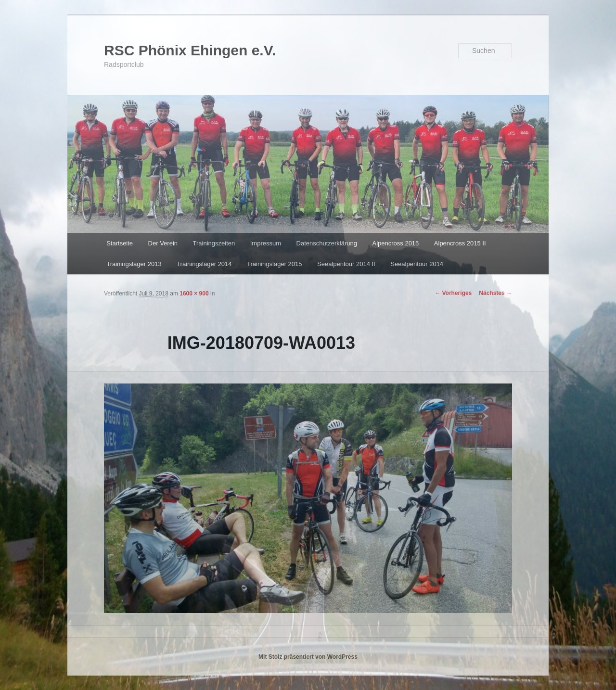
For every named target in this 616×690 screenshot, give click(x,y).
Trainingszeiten (214, 243)
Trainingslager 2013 (134, 264)
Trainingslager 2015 (274, 264)
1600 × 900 (194, 294)
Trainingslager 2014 (204, 264)
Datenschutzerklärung (327, 243)
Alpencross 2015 (395, 243)
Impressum (266, 243)
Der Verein (163, 243)
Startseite (120, 243)
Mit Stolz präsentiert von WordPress (308, 657)
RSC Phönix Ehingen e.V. (190, 50)
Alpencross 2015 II (460, 243)
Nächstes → (495, 293)
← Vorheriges (453, 293)
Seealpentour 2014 (417, 264)
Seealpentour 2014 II (346, 264)
